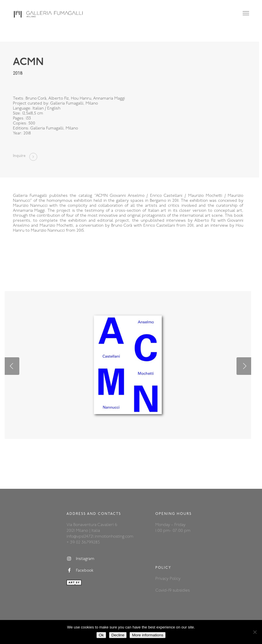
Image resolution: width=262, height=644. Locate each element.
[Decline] (255, 632)
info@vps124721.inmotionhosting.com (100, 537)
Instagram (80, 559)
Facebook (80, 570)
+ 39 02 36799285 (83, 543)
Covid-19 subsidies (172, 591)
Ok (101, 635)
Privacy (163, 579)
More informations (148, 635)
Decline (118, 635)
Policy (175, 579)
